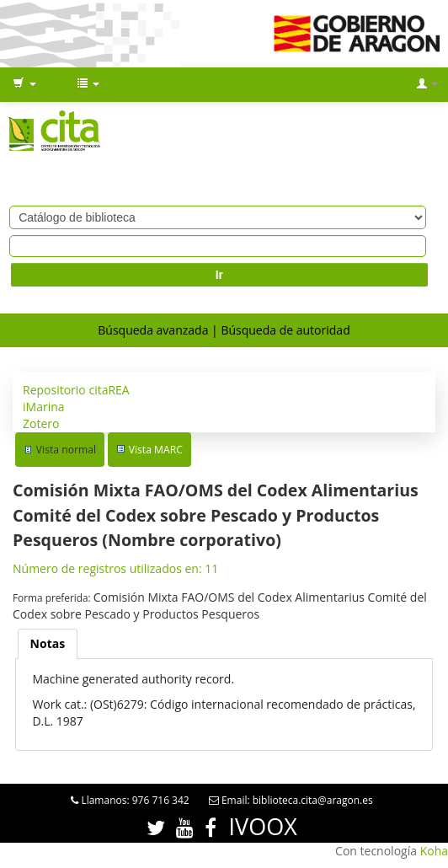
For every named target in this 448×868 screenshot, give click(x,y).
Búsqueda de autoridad (285, 330)
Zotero (41, 423)
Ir (219, 275)
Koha (434, 851)
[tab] (48, 644)
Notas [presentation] (48, 643)
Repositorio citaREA (76, 390)
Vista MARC (156, 450)
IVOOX (263, 826)
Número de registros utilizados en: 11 (115, 568)
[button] (24, 84)
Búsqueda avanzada (153, 330)
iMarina (44, 407)
